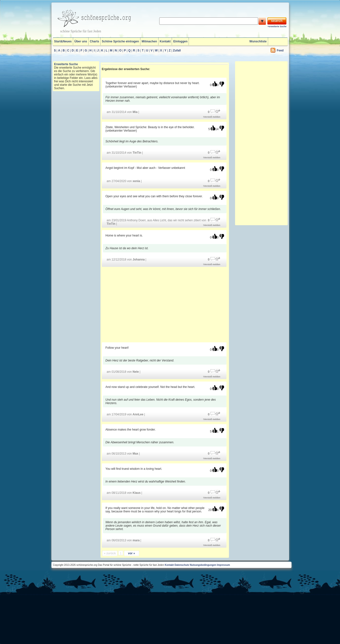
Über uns (81, 41)
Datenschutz (182, 565)
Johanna (139, 260)
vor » (131, 553)
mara (136, 540)
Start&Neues (63, 41)
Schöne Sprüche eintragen (120, 41)
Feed (280, 50)
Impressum (223, 565)
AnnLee (138, 414)
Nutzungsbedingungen (203, 565)
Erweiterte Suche (66, 64)
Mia (135, 112)
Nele (136, 372)
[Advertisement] (165, 304)
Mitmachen (149, 41)
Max (135, 454)
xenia (136, 181)
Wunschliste (258, 41)
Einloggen (180, 41)
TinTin (137, 153)
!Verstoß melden (212, 117)
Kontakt (165, 41)
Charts (94, 41)
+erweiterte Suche (277, 26)
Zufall (177, 50)
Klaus (137, 493)
